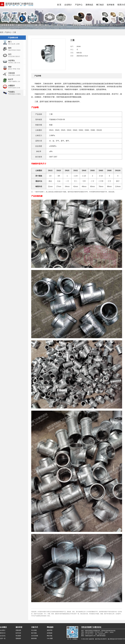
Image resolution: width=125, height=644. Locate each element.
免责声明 (50, 630)
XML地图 (50, 638)
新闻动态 (89, 5)
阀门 (10, 42)
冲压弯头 (11, 61)
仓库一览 (3, 638)
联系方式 (121, 5)
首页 (2, 32)
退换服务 (18, 638)
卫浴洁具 (11, 73)
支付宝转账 (35, 636)
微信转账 (34, 638)
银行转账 (34, 633)
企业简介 (68, 5)
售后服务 (18, 636)
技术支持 (18, 633)
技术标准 (111, 5)
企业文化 (3, 636)
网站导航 (50, 636)
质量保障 (18, 630)
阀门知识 (100, 5)
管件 (10, 48)
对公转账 (34, 630)
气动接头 (11, 92)
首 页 (59, 5)
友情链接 (50, 633)
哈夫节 (11, 79)
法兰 (10, 54)
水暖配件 (11, 86)
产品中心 (79, 5)
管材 (10, 67)
